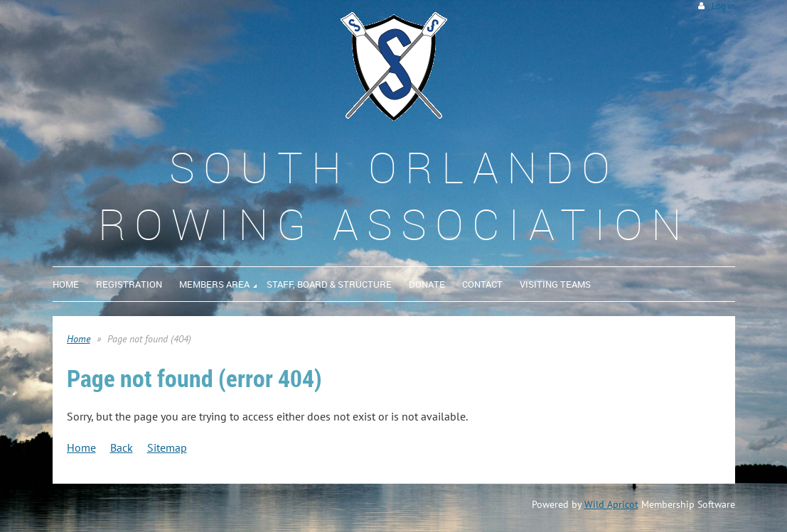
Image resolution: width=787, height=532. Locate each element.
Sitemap (167, 447)
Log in (723, 6)
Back (122, 447)
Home (79, 339)
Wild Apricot (611, 504)
